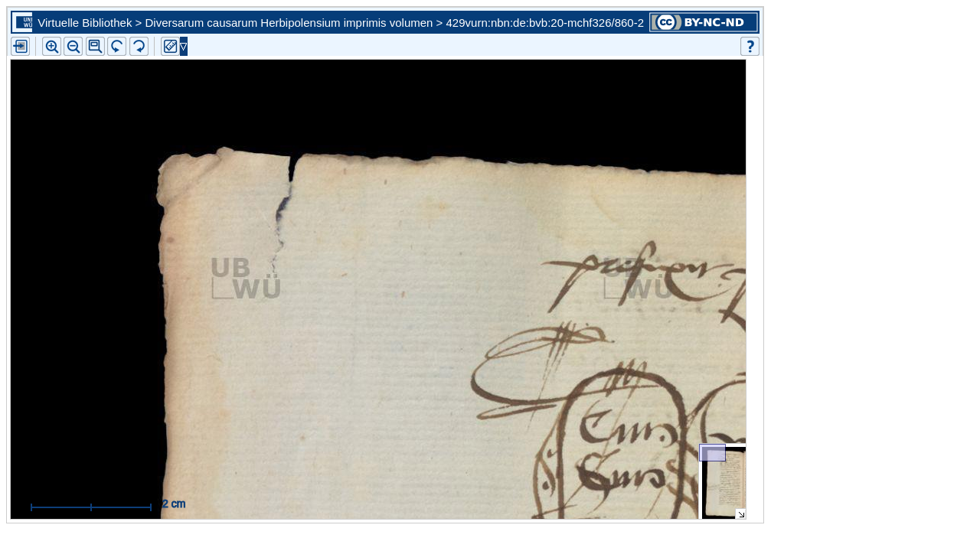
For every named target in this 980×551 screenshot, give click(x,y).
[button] (95, 46)
